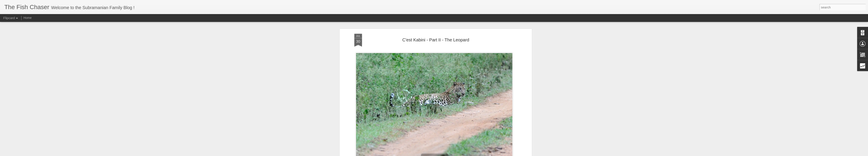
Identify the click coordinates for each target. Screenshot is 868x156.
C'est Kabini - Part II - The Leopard (436, 40)
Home (27, 18)
